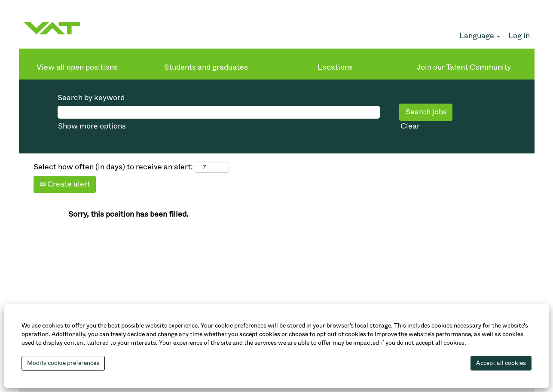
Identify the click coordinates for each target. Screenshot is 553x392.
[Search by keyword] (219, 112)
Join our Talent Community (464, 67)
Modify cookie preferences (63, 363)
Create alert (65, 184)
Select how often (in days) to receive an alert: (113, 167)
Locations (335, 67)
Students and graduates (206, 67)
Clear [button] (410, 126)
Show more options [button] (92, 126)
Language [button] (480, 36)
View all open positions (77, 67)
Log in (519, 36)
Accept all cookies (501, 363)
